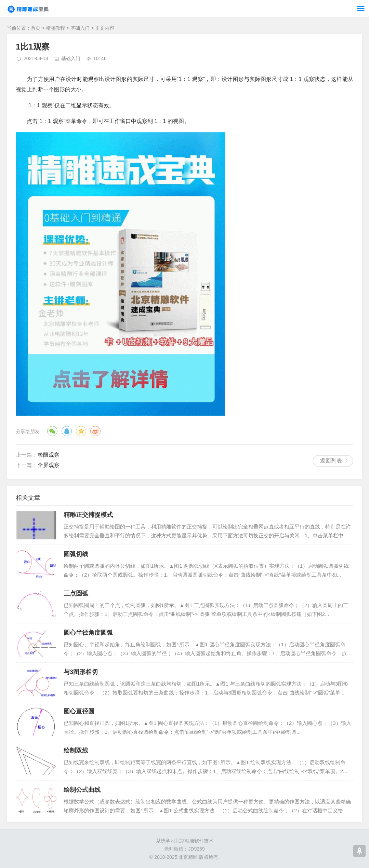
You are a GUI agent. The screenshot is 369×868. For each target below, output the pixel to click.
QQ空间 (81, 431)
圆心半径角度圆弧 (88, 633)
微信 (52, 431)
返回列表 (331, 461)
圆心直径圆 (79, 711)
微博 (95, 431)
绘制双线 (76, 750)
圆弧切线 (76, 554)
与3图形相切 (81, 672)
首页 (36, 28)
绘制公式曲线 (82, 790)
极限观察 (49, 455)
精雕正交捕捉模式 (88, 515)
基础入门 (80, 28)
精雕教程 (55, 28)
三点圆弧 (76, 593)
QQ (67, 431)
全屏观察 (49, 465)
